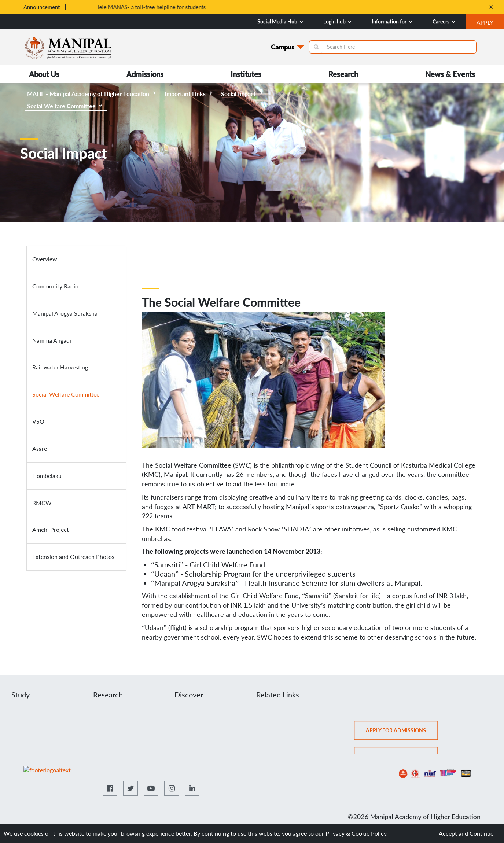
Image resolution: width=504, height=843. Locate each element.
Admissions (145, 74)
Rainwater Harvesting (60, 367)
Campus (283, 47)
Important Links (188, 94)
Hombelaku (47, 476)
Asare (40, 448)
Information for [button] (392, 21)
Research (343, 74)
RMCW (42, 503)
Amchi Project (51, 529)
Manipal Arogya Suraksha (65, 313)
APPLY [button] (490, 23)
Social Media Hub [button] (280, 21)
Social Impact (242, 94)
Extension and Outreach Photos (73, 557)
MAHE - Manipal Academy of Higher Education (91, 94)
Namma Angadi (52, 340)
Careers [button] (444, 21)
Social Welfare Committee (65, 106)
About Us (44, 74)
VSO (38, 421)
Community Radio (55, 286)
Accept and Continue (466, 833)
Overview (45, 259)
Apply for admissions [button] (402, 733)
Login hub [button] (337, 21)
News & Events (450, 74)
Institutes (246, 74)
